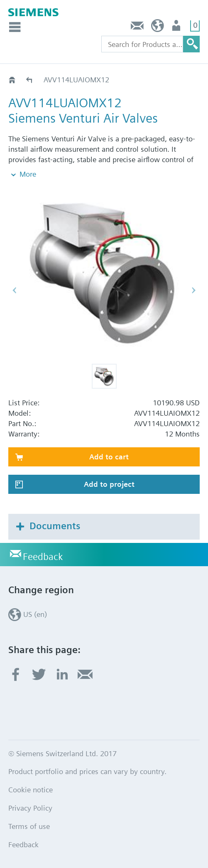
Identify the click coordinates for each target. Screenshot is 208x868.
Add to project (109, 484)
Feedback (137, 28)
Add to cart (109, 457)
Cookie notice (31, 790)
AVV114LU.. (30, 80)
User (177, 28)
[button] (104, 376)
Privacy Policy (30, 808)
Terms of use (29, 826)
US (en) (158, 28)
